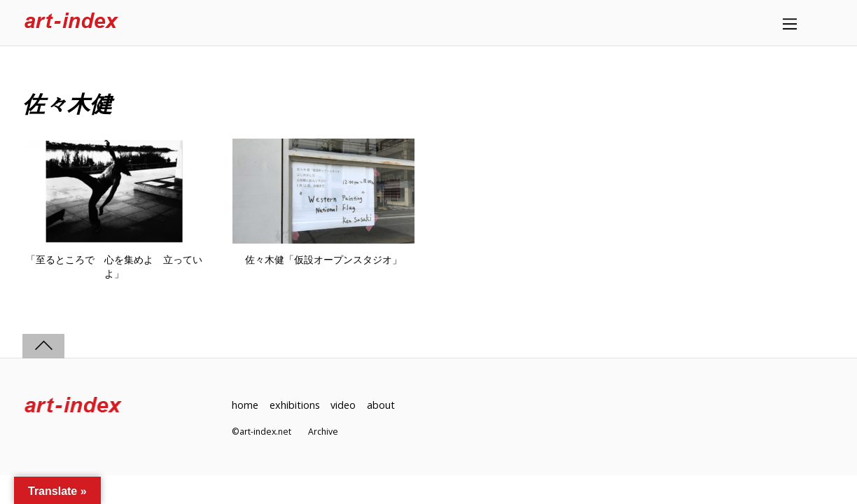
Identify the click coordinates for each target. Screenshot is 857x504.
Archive (323, 432)
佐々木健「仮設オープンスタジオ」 (323, 260)
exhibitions (295, 405)
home (245, 405)
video (343, 405)
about (381, 405)
